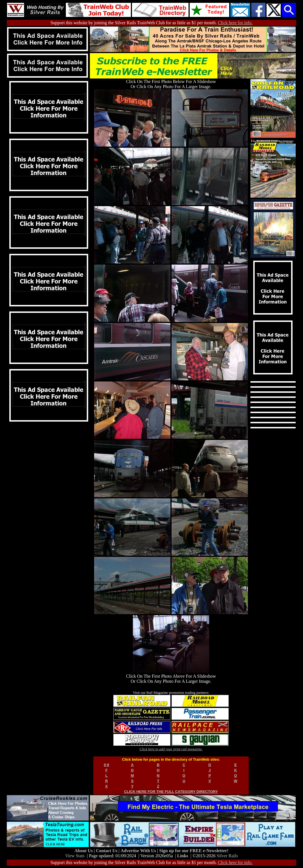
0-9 (106, 765)
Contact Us (107, 851)
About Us (84, 851)
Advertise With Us (139, 851)
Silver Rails (227, 856)
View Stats (75, 856)
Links (183, 856)
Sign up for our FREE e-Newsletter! (194, 851)
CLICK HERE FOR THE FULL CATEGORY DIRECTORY (171, 792)
